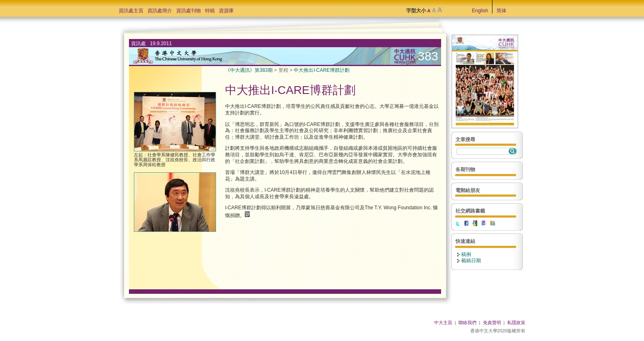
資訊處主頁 (131, 11)
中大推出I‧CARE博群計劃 (322, 70)
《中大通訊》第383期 (249, 70)
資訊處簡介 (160, 11)
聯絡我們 (467, 323)
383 (428, 56)
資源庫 (226, 11)
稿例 (466, 254)
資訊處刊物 (189, 11)
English (480, 11)
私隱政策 (516, 323)
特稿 (210, 11)
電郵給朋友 (468, 190)
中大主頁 (443, 323)
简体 (501, 11)
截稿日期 (471, 261)
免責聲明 (492, 323)
